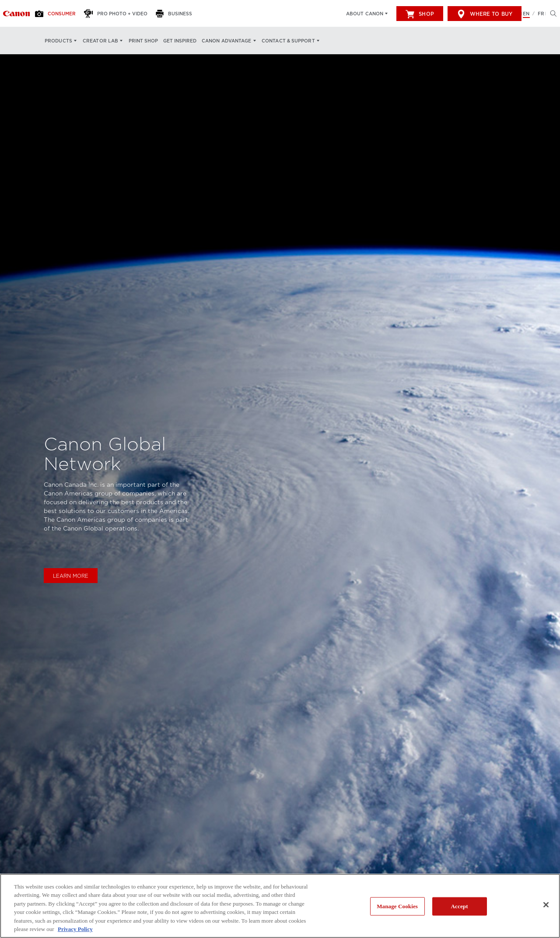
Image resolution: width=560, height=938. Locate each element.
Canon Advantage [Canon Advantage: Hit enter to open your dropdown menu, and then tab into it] (227, 41)
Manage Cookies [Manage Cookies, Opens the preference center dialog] (397, 906)
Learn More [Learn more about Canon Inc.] (71, 576)
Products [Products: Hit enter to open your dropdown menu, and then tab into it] (58, 41)
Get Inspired (180, 41)
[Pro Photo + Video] (118, 14)
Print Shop (143, 41)
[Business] (176, 14)
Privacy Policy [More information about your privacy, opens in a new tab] (75, 929)
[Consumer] (58, 14)
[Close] (546, 905)
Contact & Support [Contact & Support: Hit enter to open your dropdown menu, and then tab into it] (288, 41)
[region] (280, 906)
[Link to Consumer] (16, 14)
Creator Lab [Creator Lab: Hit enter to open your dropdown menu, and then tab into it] (100, 41)
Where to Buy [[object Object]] (485, 14)
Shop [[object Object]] (420, 14)
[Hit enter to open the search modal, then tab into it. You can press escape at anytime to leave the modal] (551, 14)
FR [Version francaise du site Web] (541, 14)
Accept (460, 906)
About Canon (365, 14)
